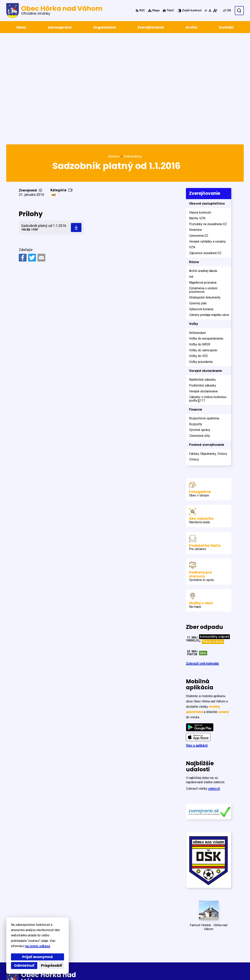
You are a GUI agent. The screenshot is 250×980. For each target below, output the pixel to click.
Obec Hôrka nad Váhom (120, 970)
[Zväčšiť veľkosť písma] (215, 11)
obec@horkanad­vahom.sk (225, 952)
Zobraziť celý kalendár (203, 558)
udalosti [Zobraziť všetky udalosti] (214, 684)
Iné (54, 90)
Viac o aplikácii (197, 640)
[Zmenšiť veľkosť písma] (206, 11)
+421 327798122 (217, 947)
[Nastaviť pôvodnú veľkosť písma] (210, 11)
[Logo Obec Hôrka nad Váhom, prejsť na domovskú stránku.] (54, 11)
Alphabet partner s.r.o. (60, 970)
